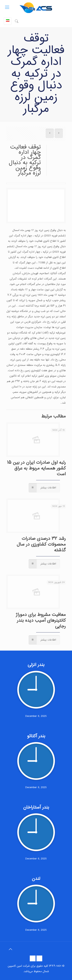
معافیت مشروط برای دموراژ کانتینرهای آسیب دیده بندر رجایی (41, 621)
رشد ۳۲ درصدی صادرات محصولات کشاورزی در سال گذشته (41, 545)
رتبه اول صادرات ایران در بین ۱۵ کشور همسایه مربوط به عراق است (36, 468)
